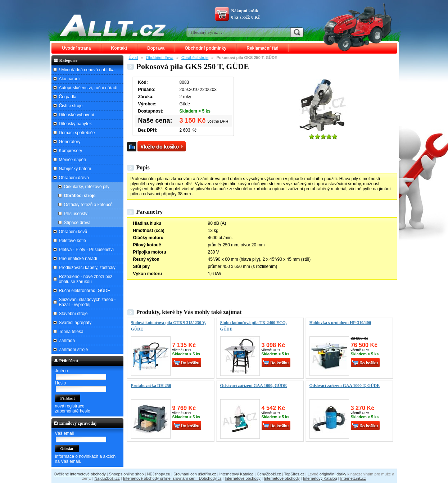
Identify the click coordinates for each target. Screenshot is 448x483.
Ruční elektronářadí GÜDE (85, 291)
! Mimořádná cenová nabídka (87, 70)
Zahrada (67, 341)
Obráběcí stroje (195, 58)
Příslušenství (76, 214)
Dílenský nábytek (75, 124)
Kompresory (71, 151)
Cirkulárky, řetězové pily (87, 187)
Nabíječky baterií (75, 169)
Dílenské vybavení (77, 115)
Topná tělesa (71, 332)
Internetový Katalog (237, 474)
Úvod (134, 58)
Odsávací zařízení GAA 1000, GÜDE (254, 386)
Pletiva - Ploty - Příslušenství (87, 250)
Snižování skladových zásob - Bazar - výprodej (87, 302)
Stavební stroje (73, 314)
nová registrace (70, 406)
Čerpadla (68, 97)
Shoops (116, 474)
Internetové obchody (243, 478)
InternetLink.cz (353, 478)
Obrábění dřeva (159, 58)
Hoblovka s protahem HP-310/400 (340, 323)
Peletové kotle (73, 241)
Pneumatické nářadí (78, 259)
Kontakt (119, 48)
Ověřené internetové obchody (80, 474)
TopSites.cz (294, 474)
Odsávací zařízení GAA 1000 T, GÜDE (345, 386)
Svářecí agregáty (75, 323)
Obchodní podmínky (205, 48)
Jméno (62, 371)
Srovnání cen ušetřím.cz (195, 474)
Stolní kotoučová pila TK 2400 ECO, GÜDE (254, 326)
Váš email (65, 433)
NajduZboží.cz (107, 478)
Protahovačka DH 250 (151, 386)
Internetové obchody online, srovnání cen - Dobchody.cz (172, 478)
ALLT (113, 25)
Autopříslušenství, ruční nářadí (88, 88)
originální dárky (333, 474)
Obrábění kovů (73, 232)
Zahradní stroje (74, 350)
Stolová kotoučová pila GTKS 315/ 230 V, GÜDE (168, 326)
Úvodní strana (77, 48)
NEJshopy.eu (159, 474)
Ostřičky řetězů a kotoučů (88, 205)
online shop (134, 474)
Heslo (61, 383)
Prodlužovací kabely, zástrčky (87, 268)
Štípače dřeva (77, 223)
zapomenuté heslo (73, 411)
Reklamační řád (263, 48)
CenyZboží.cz (269, 474)
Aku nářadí (69, 79)
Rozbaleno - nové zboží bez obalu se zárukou (86, 279)
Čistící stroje (71, 106)
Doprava (156, 48)
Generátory (70, 142)
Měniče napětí (73, 160)
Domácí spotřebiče (77, 133)
